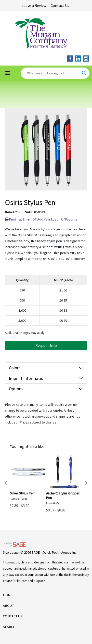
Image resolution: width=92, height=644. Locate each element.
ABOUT (8, 606)
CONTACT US (13, 616)
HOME (8, 595)
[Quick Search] (50, 73)
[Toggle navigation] (8, 73)
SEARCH (9, 627)
